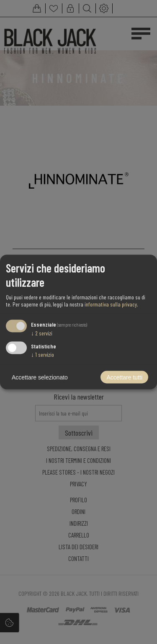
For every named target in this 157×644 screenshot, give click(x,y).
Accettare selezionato (40, 377)
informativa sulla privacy (111, 304)
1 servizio (42, 354)
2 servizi (42, 333)
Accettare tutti (124, 377)
